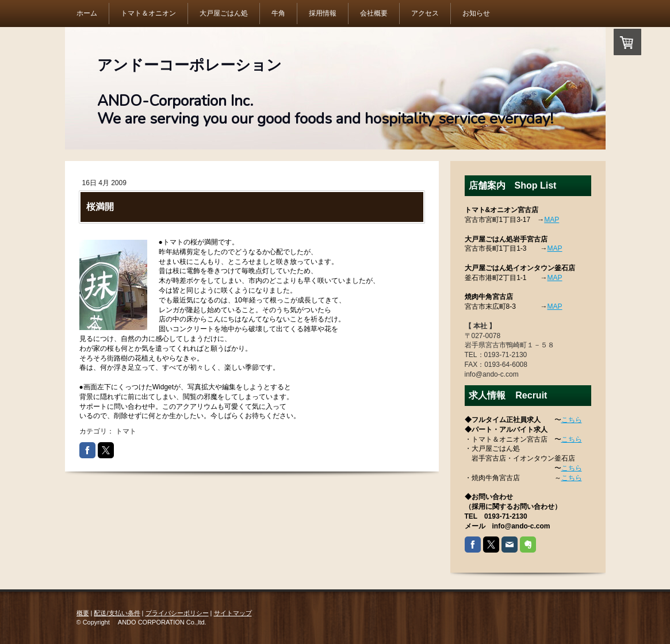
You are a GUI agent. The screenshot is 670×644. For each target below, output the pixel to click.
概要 (83, 613)
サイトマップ (233, 613)
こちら (572, 420)
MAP (552, 220)
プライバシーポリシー (177, 613)
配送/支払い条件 (117, 613)
